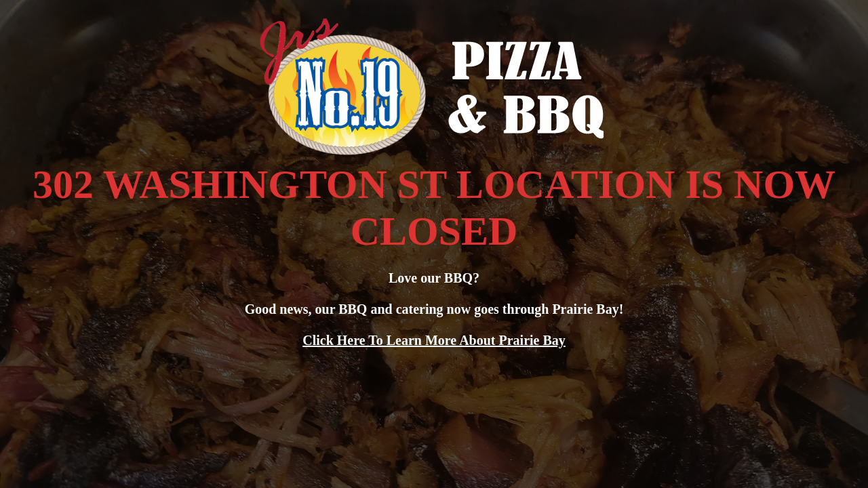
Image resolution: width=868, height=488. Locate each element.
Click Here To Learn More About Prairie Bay (434, 340)
